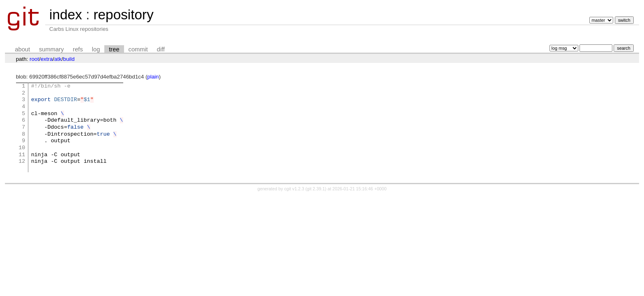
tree (114, 49)
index (66, 15)
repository (123, 15)
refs (78, 49)
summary (51, 49)
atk (58, 59)
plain (153, 77)
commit (138, 49)
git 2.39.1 (316, 189)
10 (22, 148)
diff (161, 49)
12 (22, 162)
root (34, 59)
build (69, 59)
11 (22, 155)
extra (47, 59)
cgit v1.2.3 (294, 189)
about (22, 49)
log (96, 49)
